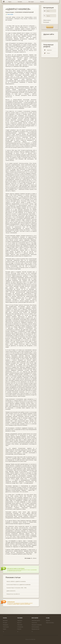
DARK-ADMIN (10, 14)
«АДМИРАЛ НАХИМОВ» (18, 9)
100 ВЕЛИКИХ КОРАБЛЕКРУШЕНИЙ (24, 12)
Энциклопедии (10, 12)
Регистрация (46, 22)
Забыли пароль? (47, 20)
